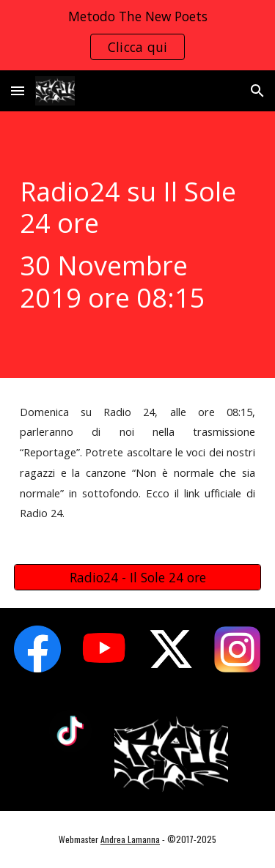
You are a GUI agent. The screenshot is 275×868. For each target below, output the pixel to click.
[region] (137, 35)
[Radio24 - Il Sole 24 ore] (138, 578)
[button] (18, 90)
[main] (138, 245)
